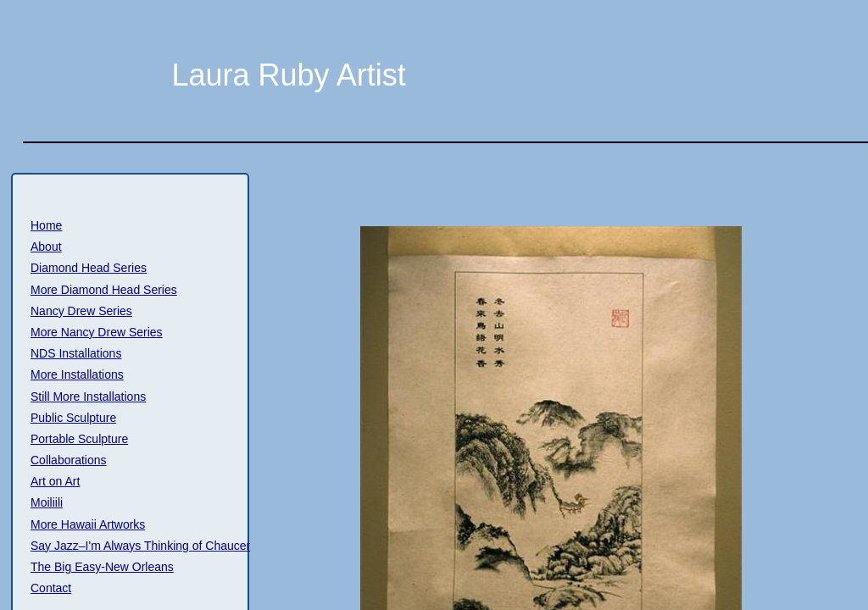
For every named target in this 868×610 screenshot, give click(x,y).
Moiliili (47, 502)
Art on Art (55, 481)
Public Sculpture (73, 418)
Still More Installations (88, 396)
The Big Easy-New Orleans (102, 567)
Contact (51, 588)
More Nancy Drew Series (97, 332)
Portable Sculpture (79, 439)
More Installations (77, 374)
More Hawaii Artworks (88, 524)
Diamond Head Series (89, 268)
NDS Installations (76, 353)
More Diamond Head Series (104, 290)
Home (46, 225)
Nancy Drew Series (81, 311)
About (46, 247)
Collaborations (69, 460)
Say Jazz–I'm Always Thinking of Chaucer (140, 546)
